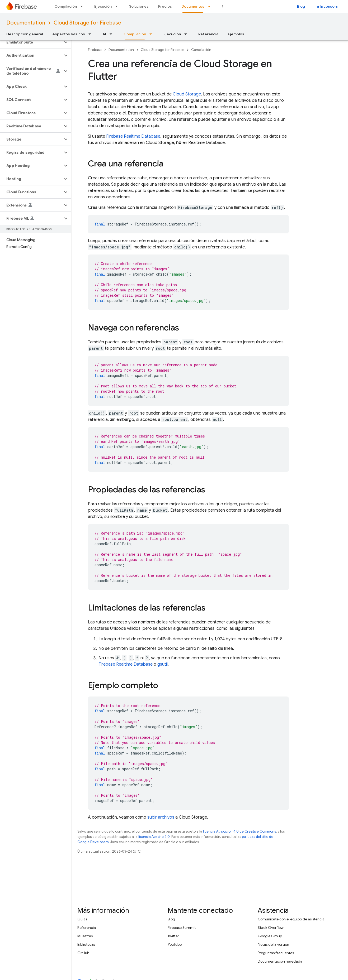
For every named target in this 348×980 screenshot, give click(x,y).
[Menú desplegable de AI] (112, 34)
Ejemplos (236, 34)
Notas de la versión (273, 944)
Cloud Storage (187, 94)
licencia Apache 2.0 (154, 837)
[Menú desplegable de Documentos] (211, 6)
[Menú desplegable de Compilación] (83, 6)
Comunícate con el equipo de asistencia (291, 919)
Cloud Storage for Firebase (87, 23)
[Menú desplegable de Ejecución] (118, 6)
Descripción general (25, 34)
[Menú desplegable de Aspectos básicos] (91, 34)
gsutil (163, 664)
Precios (165, 6)
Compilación (66, 6)
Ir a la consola (325, 6)
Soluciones (139, 6)
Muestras (85, 936)
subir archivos (161, 817)
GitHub (83, 953)
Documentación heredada (280, 961)
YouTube (175, 944)
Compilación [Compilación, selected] (135, 34)
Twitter (173, 936)
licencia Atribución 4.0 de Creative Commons (239, 831)
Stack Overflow (271, 928)
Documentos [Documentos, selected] (193, 6)
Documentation (26, 23)
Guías (82, 919)
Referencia (208, 34)
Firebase (95, 50)
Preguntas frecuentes (276, 953)
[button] (31, 42)
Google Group (270, 936)
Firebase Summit (182, 928)
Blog (301, 6)
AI (104, 34)
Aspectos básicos (69, 34)
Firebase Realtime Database (133, 136)
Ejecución (103, 6)
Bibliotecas (86, 944)
